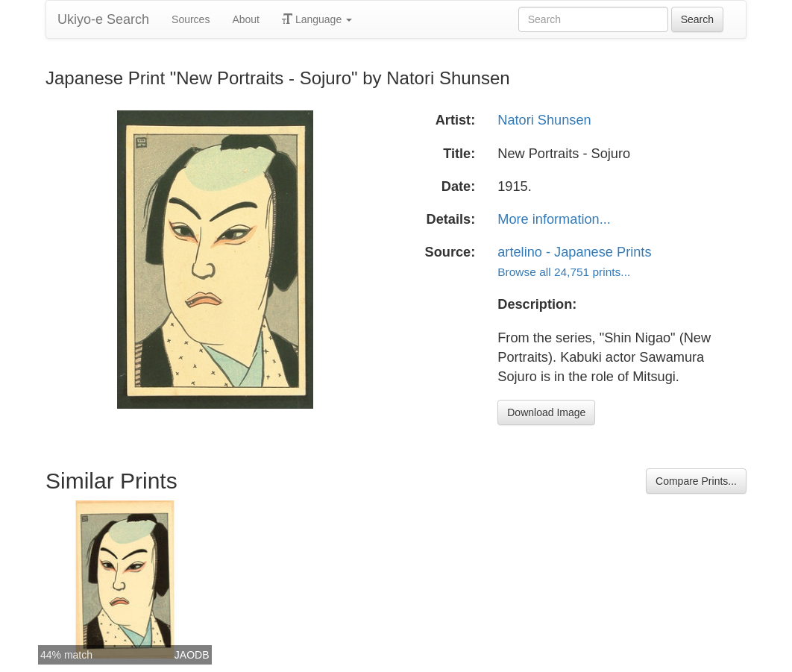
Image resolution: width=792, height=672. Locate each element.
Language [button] (317, 19)
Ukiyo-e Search (103, 19)
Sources (191, 19)
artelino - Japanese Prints (574, 252)
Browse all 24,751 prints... (564, 272)
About (246, 19)
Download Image (546, 412)
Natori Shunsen (544, 120)
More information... (554, 219)
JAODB (192, 655)
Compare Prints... (696, 481)
